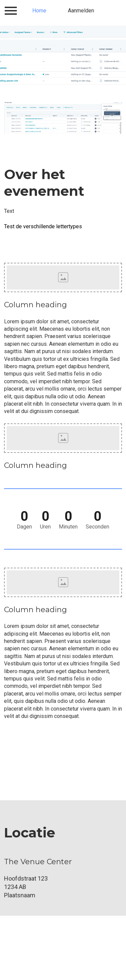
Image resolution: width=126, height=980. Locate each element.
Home (39, 11)
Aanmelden (81, 11)
